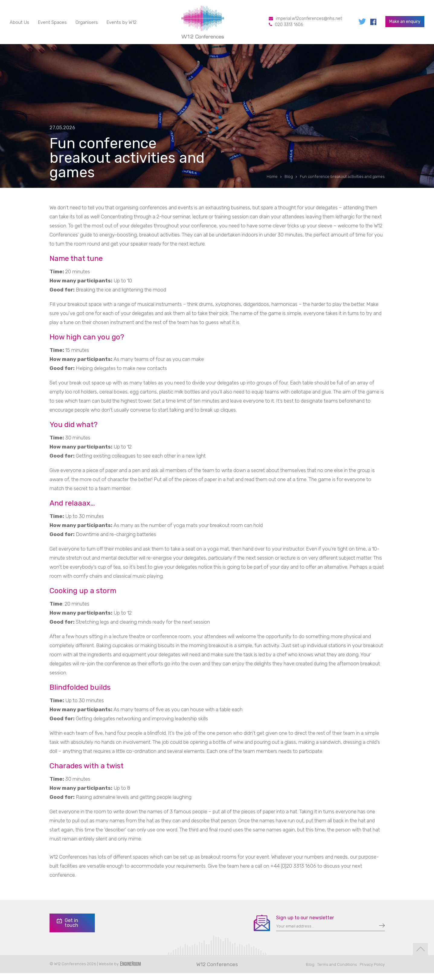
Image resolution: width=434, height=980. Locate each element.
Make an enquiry (405, 24)
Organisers (87, 24)
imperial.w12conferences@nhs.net (309, 21)
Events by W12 (122, 24)
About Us (19, 24)
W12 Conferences (217, 971)
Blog (310, 971)
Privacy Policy (372, 971)
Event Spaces (52, 24)
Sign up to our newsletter (305, 925)
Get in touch (67, 930)
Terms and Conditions (337, 971)
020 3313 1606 (289, 27)
